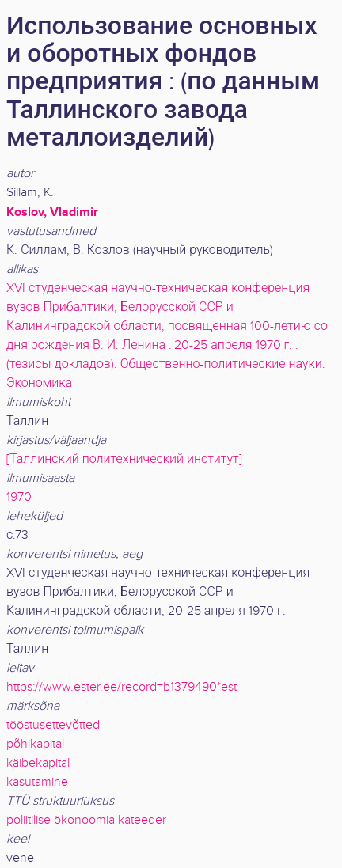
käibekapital (38, 763)
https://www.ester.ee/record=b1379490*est (122, 687)
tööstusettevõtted (53, 725)
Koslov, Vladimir (52, 212)
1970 (19, 497)
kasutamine (37, 782)
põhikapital (35, 744)
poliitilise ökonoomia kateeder (86, 820)
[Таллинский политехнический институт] (124, 459)
